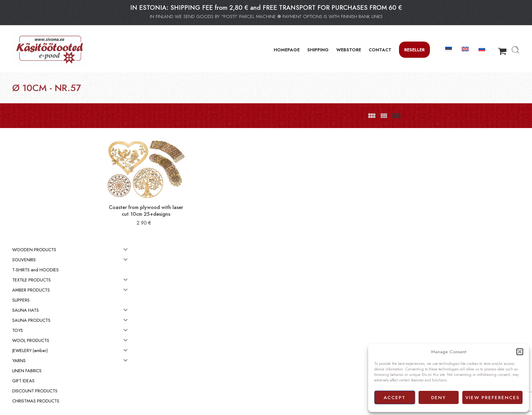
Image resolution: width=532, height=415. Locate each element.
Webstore (277, 355)
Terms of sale (281, 362)
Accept (395, 398)
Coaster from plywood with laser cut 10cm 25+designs (179, 205)
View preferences (492, 398)
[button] (520, 352)
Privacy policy (281, 369)
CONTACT (380, 50)
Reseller (414, 50)
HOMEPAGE (287, 50)
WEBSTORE (349, 50)
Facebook (278, 376)
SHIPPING (318, 50)
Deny (438, 398)
